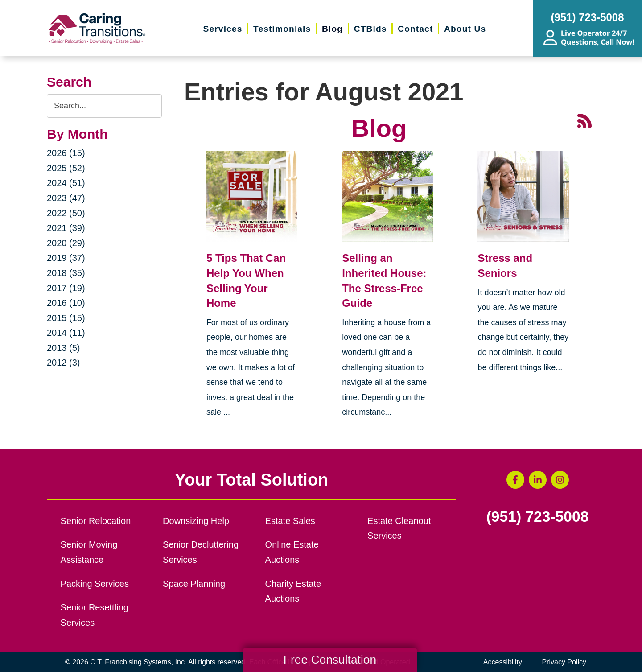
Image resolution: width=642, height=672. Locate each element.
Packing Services (95, 584)
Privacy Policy (564, 662)
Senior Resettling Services (95, 615)
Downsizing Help (196, 521)
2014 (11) (66, 333)
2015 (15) (66, 318)
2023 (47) (66, 198)
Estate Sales (290, 521)
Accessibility (503, 662)
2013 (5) (64, 348)
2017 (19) (66, 288)
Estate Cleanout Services (399, 528)
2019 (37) (66, 258)
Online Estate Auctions (292, 552)
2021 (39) (66, 228)
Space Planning (194, 584)
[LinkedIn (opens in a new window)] (538, 480)
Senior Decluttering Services (201, 552)
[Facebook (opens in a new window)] (515, 480)
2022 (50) (66, 213)
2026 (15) (66, 153)
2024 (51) (66, 183)
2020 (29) (66, 243)
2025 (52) (66, 168)
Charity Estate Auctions (293, 591)
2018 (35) (66, 273)
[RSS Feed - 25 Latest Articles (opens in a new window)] (584, 120)
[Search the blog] (104, 106)
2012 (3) (64, 363)
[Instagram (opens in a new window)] (560, 480)
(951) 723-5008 (538, 517)
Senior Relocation (96, 521)
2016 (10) (66, 303)
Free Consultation (330, 660)
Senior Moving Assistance (89, 552)
